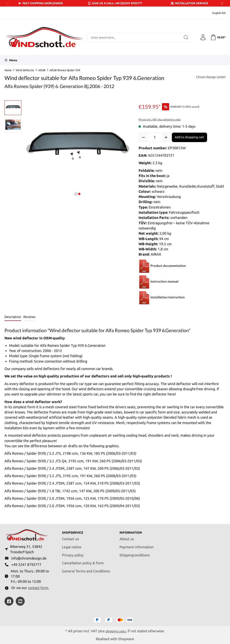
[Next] (125, 149)
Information (132, 530)
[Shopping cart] (217, 37)
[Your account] (201, 37)
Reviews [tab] (29, 317)
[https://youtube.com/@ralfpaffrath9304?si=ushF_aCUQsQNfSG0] (20, 601)
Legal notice (72, 544)
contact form (38, 588)
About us (127, 536)
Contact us (70, 536)
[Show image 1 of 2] (76, 194)
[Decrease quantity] (143, 137)
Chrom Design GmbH (209, 77)
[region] (67, 149)
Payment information (137, 544)
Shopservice (74, 530)
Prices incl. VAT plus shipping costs (160, 119)
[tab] (13, 317)
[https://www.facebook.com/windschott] (9, 601)
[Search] (184, 37)
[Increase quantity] (166, 137)
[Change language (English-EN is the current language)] (216, 13)
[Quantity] (155, 137)
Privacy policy (73, 552)
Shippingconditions (135, 552)
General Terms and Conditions (86, 569)
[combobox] (133, 37)
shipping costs (116, 631)
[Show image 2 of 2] (79, 194)
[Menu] (11, 60)
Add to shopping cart (189, 137)
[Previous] (31, 149)
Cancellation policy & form (83, 561)
